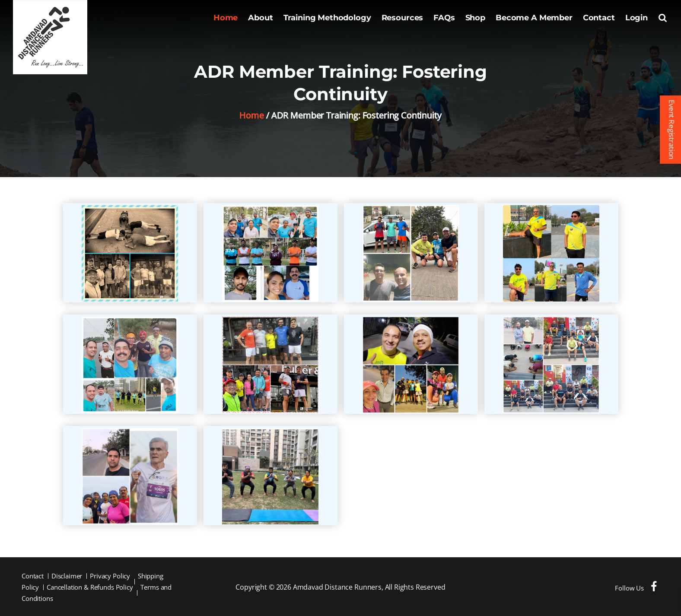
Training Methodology (327, 18)
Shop (475, 18)
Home (226, 18)
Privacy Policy (110, 576)
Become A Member (534, 18)
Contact (599, 18)
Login (636, 18)
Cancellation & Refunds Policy (90, 587)
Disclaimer (67, 576)
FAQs (444, 18)
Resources (403, 18)
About (260, 18)
